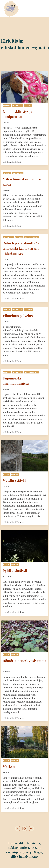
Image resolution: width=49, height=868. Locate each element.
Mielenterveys (32, 237)
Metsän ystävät (14, 480)
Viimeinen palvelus (18, 316)
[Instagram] (25, 829)
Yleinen (7, 105)
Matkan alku (13, 767)
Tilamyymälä (27, 8)
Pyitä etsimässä (15, 571)
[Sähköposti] (31, 829)
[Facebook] (18, 829)
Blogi (23, 13)
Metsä (6, 474)
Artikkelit (17, 105)
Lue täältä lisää (13, 162)
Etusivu (24, 4)
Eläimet (7, 173)
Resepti (28, 105)
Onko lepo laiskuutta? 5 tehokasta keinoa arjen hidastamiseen (21, 248)
